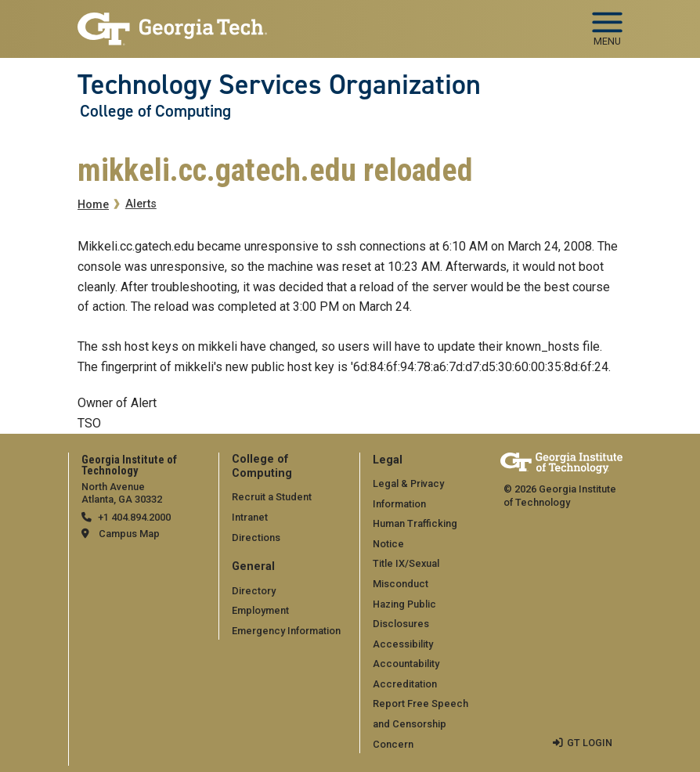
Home (93, 205)
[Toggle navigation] (607, 23)
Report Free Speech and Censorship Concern (420, 723)
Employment (260, 610)
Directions (256, 538)
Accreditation (405, 684)
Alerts (141, 204)
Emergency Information (286, 631)
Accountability (406, 664)
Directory (254, 591)
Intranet (250, 517)
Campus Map (129, 534)
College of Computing (155, 111)
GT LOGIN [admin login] (590, 743)
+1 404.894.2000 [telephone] (134, 517)
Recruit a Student (272, 497)
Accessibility (403, 644)
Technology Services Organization (279, 85)
